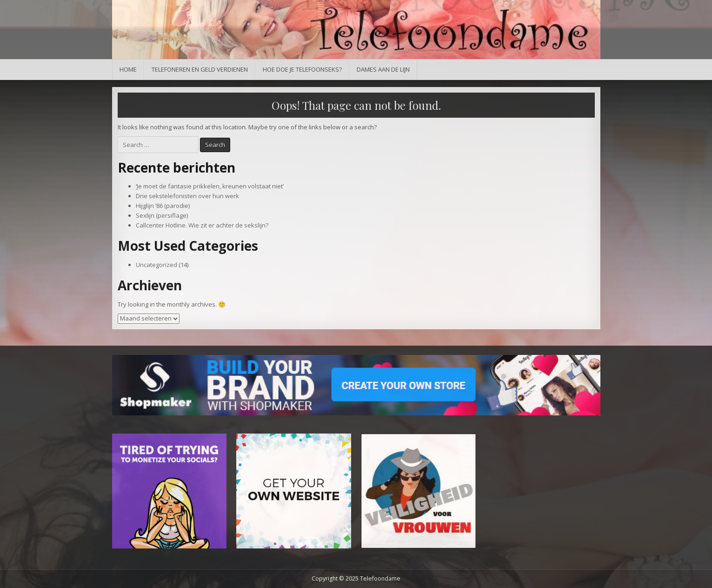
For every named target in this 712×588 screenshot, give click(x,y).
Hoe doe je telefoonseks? (302, 69)
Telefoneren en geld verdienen (200, 69)
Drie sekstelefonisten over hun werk (187, 196)
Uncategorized (156, 265)
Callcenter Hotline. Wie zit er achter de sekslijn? (202, 225)
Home (128, 69)
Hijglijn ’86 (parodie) (163, 206)
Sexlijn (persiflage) (162, 215)
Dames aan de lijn (383, 69)
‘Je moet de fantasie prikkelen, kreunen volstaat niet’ (210, 186)
